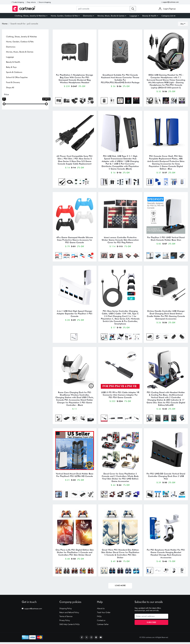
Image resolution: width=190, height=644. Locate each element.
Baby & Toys (11, 67)
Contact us (101, 622)
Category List (168, 16)
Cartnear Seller (103, 626)
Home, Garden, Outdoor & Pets (64, 16)
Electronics (88, 16)
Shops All (10, 88)
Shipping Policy (66, 610)
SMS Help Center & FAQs (69, 626)
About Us (101, 610)
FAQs (99, 618)
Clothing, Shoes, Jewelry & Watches (30, 16)
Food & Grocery (13, 82)
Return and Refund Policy (69, 614)
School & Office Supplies (17, 77)
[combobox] (183, 24)
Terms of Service (66, 618)
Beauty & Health (149, 16)
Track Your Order (104, 614)
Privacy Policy (65, 622)
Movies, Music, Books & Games (111, 16)
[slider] (4, 104)
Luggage (133, 16)
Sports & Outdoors (14, 72)
